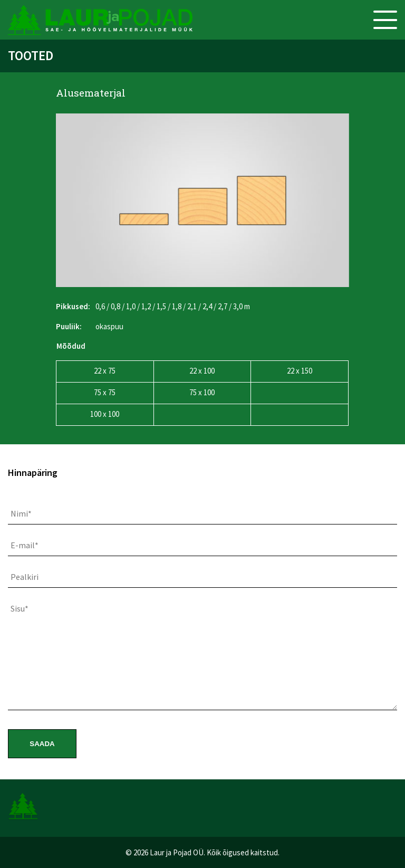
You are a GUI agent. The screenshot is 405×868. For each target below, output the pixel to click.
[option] (202, 200)
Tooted (31, 55)
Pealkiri (25, 577)
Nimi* (21, 513)
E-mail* (25, 545)
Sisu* (20, 608)
